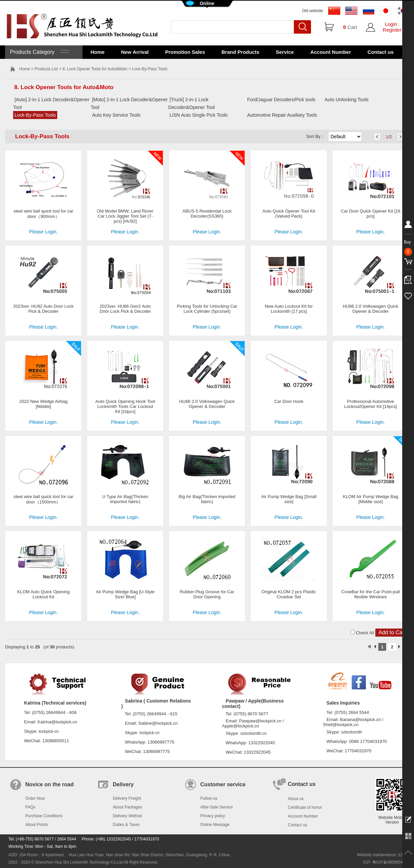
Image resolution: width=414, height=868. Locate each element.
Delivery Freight (127, 798)
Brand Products (240, 52)
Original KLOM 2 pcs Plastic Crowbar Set (289, 594)
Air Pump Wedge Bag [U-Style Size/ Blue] (125, 594)
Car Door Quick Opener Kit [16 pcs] (370, 214)
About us (296, 799)
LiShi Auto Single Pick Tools (199, 115)
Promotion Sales (185, 52)
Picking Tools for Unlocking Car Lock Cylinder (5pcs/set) (207, 309)
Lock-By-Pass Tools (35, 115)
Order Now (35, 798)
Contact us (381, 52)
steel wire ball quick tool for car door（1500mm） (43, 499)
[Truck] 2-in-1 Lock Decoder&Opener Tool (192, 103)
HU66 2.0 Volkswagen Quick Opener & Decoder (371, 309)
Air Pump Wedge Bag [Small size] (289, 499)
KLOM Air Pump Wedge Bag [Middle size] (371, 499)
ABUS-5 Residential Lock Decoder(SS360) (207, 214)
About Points (37, 825)
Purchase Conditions (44, 816)
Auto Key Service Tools (116, 115)
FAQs (30, 807)
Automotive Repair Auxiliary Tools (282, 115)
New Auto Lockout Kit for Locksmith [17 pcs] (289, 309)
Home (98, 52)
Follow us (209, 798)
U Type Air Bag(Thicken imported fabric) (125, 499)
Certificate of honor (305, 807)
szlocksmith (351, 732)
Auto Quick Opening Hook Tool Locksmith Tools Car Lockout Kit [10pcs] (125, 406)
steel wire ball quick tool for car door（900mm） (43, 214)
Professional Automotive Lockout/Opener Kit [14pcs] (371, 404)
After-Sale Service (217, 807)
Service (285, 52)
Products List (46, 69)
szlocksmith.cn (253, 733)
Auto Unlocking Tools (347, 100)
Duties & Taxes (126, 825)
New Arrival (135, 52)
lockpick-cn (49, 731)
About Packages (127, 807)
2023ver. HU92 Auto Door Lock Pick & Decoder (43, 309)
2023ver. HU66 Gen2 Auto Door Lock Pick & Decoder (125, 309)
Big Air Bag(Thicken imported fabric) (207, 499)
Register (392, 30)
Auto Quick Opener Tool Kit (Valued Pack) (289, 214)
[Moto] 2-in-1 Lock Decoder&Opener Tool (129, 103)
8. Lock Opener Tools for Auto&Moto (95, 69)
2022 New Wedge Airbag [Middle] (43, 404)
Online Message (215, 825)
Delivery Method (127, 816)
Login (391, 24)
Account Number (331, 52)
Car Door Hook (289, 401)
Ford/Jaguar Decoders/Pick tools (281, 100)
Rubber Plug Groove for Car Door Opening (207, 594)
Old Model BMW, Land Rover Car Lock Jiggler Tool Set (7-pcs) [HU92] (125, 216)
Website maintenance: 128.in (383, 855)
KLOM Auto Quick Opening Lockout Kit (43, 594)
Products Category (39, 52)
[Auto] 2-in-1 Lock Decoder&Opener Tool (51, 103)
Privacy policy (213, 816)
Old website (313, 11)
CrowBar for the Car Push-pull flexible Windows (370, 594)
